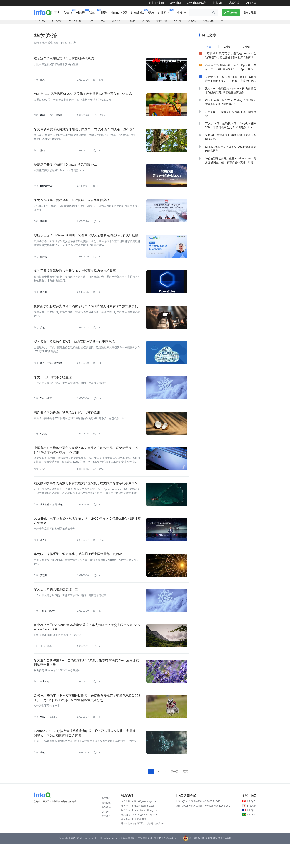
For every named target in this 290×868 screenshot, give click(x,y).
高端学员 (234, 3)
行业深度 (57, 23)
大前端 (192, 23)
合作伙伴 (106, 832)
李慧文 (44, 448)
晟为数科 (45, 521)
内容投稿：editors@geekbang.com (138, 826)
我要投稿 (106, 827)
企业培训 (217, 3)
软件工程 (162, 23)
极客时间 (176, 3)
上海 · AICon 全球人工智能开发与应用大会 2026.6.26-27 (204, 830)
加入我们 (106, 836)
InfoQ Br (251, 839)
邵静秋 (44, 265)
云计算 (177, 23)
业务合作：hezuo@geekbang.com (138, 830)
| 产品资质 (226, 862)
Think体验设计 (47, 411)
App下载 (251, 3)
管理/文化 (208, 23)
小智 (42, 484)
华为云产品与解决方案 (51, 375)
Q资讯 (43, 119)
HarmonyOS (46, 192)
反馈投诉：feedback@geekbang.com (140, 834)
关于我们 (106, 823)
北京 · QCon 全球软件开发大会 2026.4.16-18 (198, 826)
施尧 (42, 156)
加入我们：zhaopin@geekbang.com (139, 839)
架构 (133, 23)
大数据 (146, 23)
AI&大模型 (75, 23)
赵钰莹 (59, 119)
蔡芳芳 (44, 557)
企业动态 (40, 23)
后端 (102, 23)
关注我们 (106, 840)
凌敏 (42, 338)
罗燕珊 (44, 229)
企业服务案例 (156, 3)
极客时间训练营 (196, 3)
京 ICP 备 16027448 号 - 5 (167, 862)
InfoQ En (252, 826)
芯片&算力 (117, 23)
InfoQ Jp (251, 830)
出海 (90, 23)
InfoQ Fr (251, 834)
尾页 (185, 796)
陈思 (42, 83)
